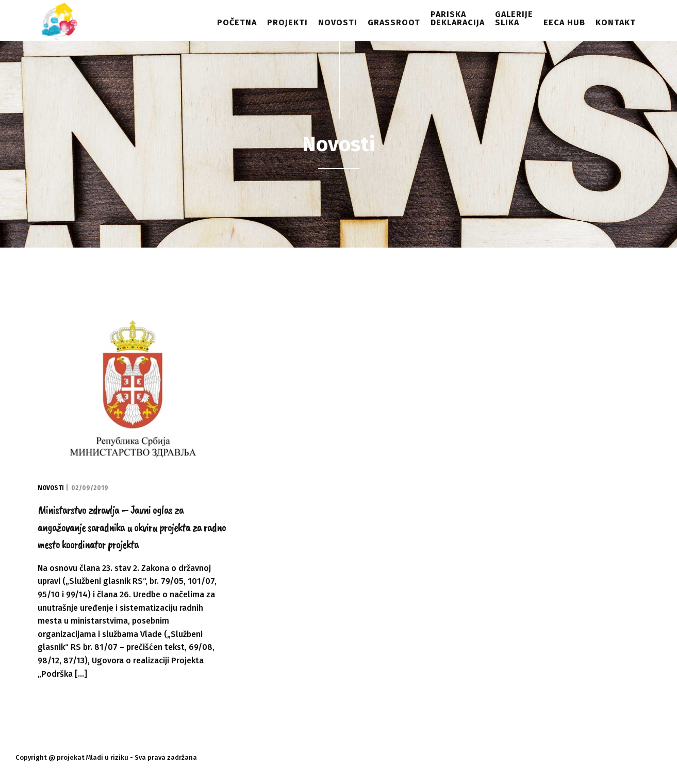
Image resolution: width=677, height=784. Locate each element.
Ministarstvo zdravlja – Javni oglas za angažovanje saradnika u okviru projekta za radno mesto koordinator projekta (132, 527)
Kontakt (616, 22)
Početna (237, 22)
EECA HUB (564, 22)
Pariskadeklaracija (458, 18)
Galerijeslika (514, 18)
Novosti (338, 22)
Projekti (287, 22)
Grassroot (394, 22)
